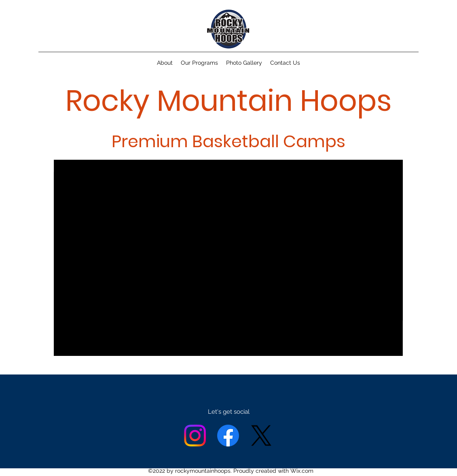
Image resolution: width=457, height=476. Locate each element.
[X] (261, 436)
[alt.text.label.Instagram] (195, 436)
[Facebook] (228, 436)
